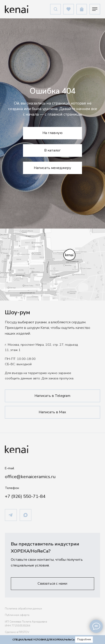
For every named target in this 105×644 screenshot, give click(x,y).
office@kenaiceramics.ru (30, 477)
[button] (52, 584)
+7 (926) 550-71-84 (25, 496)
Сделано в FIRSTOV (17, 632)
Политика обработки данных (23, 609)
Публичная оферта (17, 615)
